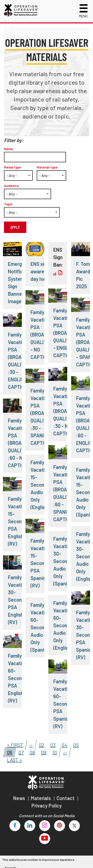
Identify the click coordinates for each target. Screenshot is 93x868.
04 (63, 744)
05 (75, 744)
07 (20, 751)
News (20, 798)
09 (42, 751)
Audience (11, 186)
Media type (13, 167)
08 (31, 751)
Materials (41, 798)
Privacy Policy (47, 806)
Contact (66, 798)
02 (40, 744)
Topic (8, 204)
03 (51, 744)
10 (53, 751)
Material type (47, 167)
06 (8, 751)
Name (9, 149)
